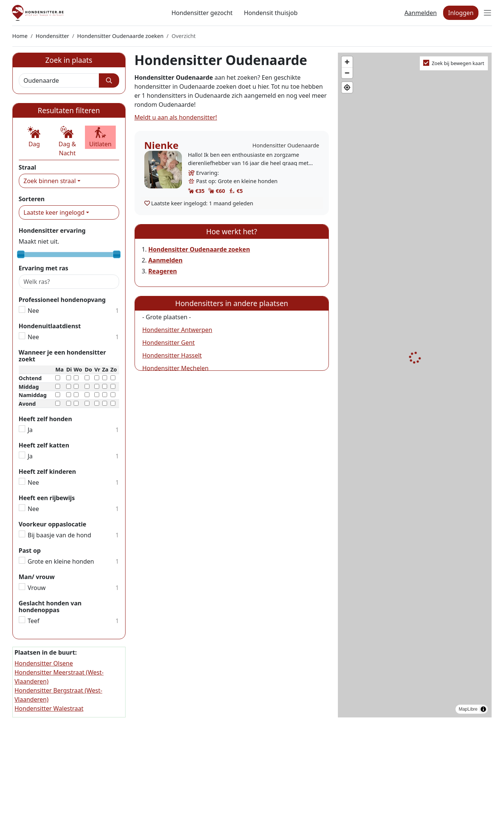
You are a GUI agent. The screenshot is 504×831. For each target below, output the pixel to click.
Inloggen (461, 13)
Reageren (163, 271)
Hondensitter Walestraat (49, 708)
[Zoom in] (347, 62)
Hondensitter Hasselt (172, 355)
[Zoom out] (347, 73)
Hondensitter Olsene (44, 663)
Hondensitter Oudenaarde (286, 145)
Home (20, 36)
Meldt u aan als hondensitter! (176, 117)
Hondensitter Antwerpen (177, 330)
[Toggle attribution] (483, 709)
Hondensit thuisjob (271, 13)
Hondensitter (52, 36)
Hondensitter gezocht (202, 13)
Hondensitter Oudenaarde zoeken (120, 36)
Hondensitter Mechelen (176, 368)
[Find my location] (347, 87)
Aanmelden (421, 13)
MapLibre (468, 709)
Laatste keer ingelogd (54, 212)
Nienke (162, 145)
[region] (415, 385)
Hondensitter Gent (169, 343)
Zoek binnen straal (50, 181)
